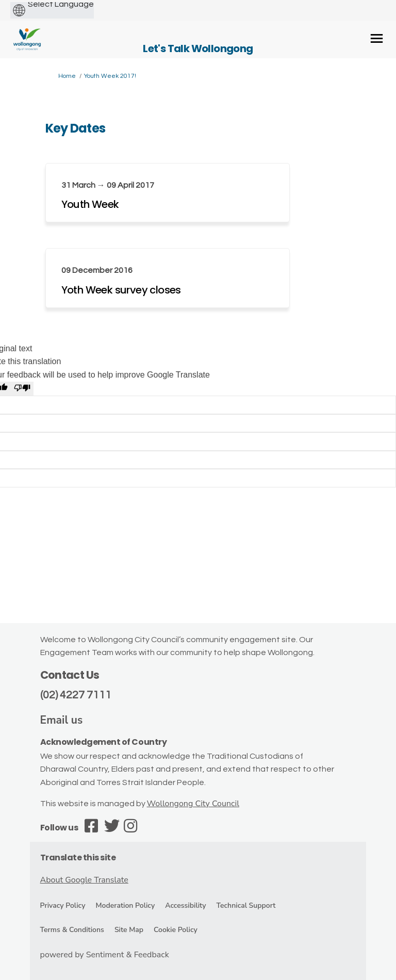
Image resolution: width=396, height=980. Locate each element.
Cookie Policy (176, 930)
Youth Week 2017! (110, 76)
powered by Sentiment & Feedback (105, 955)
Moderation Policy (125, 905)
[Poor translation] (22, 389)
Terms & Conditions (72, 930)
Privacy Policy (63, 905)
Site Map (129, 930)
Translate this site (78, 858)
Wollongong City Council (193, 804)
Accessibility (185, 905)
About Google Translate (84, 880)
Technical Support (246, 905)
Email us (62, 720)
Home (67, 76)
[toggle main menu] (377, 38)
